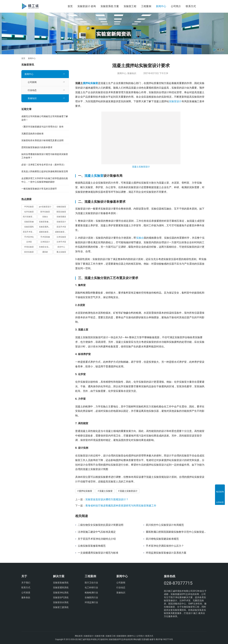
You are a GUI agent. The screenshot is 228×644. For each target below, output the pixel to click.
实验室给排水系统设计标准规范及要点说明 (42, 140)
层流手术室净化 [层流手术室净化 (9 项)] (29, 232)
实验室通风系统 (61, 587)
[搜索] (205, 6)
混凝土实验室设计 (141, 167)
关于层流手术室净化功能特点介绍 (97, 539)
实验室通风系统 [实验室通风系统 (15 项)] (46, 227)
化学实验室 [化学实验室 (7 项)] (29, 212)
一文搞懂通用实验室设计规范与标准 (98, 553)
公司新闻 (32, 82)
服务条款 (26, 597)
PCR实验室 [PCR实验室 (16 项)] (29, 207)
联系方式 (191, 6)
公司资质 (26, 593)
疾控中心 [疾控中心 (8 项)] (61, 247)
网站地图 (137, 639)
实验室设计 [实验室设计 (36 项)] (61, 222)
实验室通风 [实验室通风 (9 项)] (29, 227)
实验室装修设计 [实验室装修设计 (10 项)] (46, 222)
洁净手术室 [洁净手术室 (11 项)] (61, 242)
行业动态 (32, 90)
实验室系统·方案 (110, 6)
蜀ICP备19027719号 (164, 639)
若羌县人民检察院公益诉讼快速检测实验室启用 (45, 171)
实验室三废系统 (61, 607)
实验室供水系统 (61, 602)
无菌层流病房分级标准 (32, 134)
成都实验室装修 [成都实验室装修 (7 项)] (46, 232)
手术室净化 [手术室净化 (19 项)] (29, 237)
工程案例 (146, 6)
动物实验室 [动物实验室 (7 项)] (61, 207)
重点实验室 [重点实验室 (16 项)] (61, 252)
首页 (70, 6)
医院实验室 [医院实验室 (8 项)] (61, 212)
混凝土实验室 (94, 176)
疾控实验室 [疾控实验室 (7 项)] (29, 252)
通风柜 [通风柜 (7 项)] (45, 252)
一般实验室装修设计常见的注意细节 (39, 189)
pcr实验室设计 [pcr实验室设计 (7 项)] (45, 207)
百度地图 (145, 639)
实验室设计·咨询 (87, 6)
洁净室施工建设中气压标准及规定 (97, 532)
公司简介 (176, 6)
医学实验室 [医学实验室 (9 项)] (45, 212)
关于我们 (26, 583)
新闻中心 (161, 6)
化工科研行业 (91, 587)
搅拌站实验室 (90, 83)
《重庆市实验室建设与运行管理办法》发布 (42, 127)
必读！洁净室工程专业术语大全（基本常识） (44, 165)
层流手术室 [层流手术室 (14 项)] (61, 227)
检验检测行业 (91, 593)
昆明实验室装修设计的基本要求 (37, 147)
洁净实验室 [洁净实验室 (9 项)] (61, 237)
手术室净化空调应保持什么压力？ (165, 546)
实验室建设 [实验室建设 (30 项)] (61, 217)
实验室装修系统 (61, 583)
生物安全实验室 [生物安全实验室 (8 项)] (46, 247)
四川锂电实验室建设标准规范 (162, 539)
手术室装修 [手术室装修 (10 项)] (45, 237)
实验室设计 (175, 101)
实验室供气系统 (61, 597)
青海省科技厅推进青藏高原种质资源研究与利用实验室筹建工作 (121, 506)
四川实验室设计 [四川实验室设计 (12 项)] (29, 217)
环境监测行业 (91, 602)
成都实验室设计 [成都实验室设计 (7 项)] (62, 232)
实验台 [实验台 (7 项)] (45, 217)
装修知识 (132, 73)
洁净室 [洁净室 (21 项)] (29, 242)
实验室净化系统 (61, 593)
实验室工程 (130, 6)
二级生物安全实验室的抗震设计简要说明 (101, 525)
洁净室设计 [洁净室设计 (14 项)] (45, 242)
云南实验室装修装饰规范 (92, 546)
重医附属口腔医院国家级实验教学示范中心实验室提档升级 (176, 532)
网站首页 (79, 636)
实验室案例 (121, 636)
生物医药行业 (91, 597)
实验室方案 (100, 636)
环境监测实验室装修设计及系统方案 (166, 553)
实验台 (140, 238)
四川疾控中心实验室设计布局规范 (165, 525)
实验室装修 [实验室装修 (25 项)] (29, 222)
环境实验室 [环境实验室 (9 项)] (29, 247)
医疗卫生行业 (91, 583)
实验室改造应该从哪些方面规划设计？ (107, 499)
